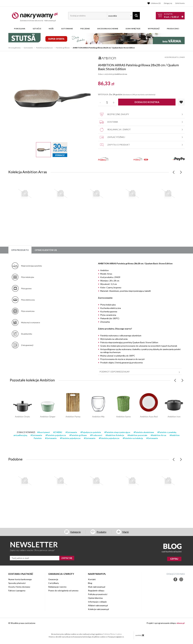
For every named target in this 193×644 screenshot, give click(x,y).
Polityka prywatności (98, 594)
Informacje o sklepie (97, 602)
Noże (51, 29)
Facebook (175, 579)
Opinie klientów (95, 598)
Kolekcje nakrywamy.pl (98, 609)
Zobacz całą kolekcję (113, 74)
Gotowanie (67, 29)
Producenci (173, 29)
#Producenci (96, 435)
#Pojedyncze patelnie (91, 432)
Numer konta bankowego (20, 579)
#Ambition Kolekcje (115, 435)
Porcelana (20, 29)
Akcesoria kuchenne (108, 29)
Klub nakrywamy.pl (97, 587)
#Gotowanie (71, 432)
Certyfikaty (54, 583)
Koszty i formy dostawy (19, 587)
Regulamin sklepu (96, 591)
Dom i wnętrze (133, 29)
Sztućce (37, 29)
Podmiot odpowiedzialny (140, 372)
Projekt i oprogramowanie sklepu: (166, 623)
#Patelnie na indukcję (133, 438)
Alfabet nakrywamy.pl (98, 605)
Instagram (181, 579)
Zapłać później (142, 137)
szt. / (171, 15)
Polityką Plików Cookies (113, 634)
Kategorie (76, 532)
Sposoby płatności (17, 583)
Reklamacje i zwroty (57, 587)
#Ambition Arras (158, 435)
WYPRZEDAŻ (154, 29)
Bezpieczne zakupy (142, 114)
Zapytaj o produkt (142, 145)
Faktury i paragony (17, 591)
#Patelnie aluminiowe (144, 432)
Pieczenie (85, 29)
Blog (90, 583)
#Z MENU (58, 432)
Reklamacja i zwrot (142, 130)
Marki (126, 532)
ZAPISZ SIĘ (67, 558)
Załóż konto (180, 3)
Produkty (102, 532)
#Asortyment (44, 432)
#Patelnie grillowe (78, 435)
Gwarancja (53, 579)
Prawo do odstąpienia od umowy (63, 591)
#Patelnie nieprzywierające (117, 432)
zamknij (140, 635)
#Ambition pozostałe (137, 435)
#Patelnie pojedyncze (56, 435)
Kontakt (92, 579)
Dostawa (142, 122)
